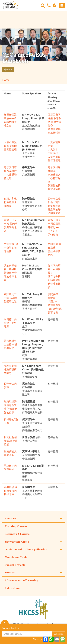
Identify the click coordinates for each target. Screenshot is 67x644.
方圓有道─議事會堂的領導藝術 (11, 248)
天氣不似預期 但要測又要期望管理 (11, 146)
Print (8, 69)
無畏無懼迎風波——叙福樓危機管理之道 (10, 120)
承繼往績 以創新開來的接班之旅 (11, 491)
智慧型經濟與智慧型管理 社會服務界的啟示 (11, 407)
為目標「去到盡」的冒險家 (10, 323)
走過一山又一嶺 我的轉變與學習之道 (11, 225)
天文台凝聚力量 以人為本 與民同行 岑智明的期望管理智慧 (54, 151)
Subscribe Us (10, 628)
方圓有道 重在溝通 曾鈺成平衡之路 (54, 250)
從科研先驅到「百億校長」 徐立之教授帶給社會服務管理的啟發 (54, 276)
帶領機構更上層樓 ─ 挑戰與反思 (11, 344)
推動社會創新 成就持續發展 (11, 441)
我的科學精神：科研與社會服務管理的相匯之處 (10, 273)
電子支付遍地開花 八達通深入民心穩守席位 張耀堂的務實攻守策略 (54, 178)
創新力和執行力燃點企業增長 (10, 202)
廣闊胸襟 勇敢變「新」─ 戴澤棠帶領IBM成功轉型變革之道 (55, 303)
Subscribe (59, 634)
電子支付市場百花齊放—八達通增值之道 (10, 173)
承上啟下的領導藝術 (10, 467)
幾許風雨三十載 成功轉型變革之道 (11, 298)
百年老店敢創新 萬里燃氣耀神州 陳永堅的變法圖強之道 (54, 206)
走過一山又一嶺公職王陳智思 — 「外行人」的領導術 (54, 227)
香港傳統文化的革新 (10, 453)
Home (6, 80)
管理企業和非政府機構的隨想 (10, 369)
